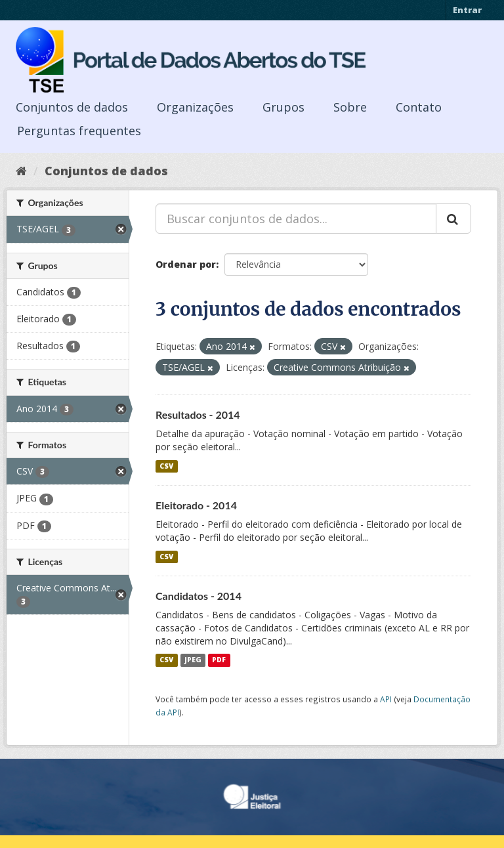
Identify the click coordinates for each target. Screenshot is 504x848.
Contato (419, 107)
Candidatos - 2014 (199, 596)
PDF (219, 660)
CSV (166, 466)
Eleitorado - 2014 (196, 505)
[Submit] (453, 219)
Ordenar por (186, 264)
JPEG (193, 660)
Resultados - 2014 (198, 414)
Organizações (195, 107)
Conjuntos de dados (72, 107)
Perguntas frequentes (79, 131)
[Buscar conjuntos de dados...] (296, 219)
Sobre (350, 107)
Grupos (283, 107)
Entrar (467, 10)
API (386, 699)
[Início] (21, 171)
